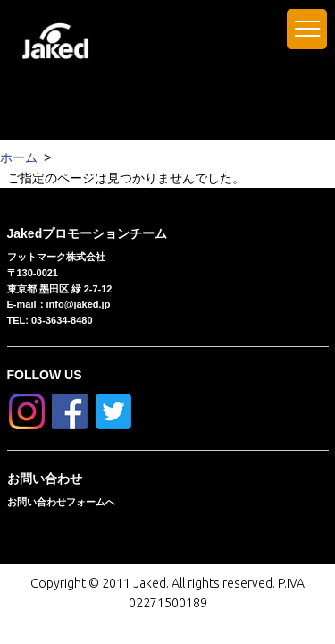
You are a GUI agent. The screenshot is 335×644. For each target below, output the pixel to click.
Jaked (150, 583)
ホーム (19, 157)
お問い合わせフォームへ (61, 502)
